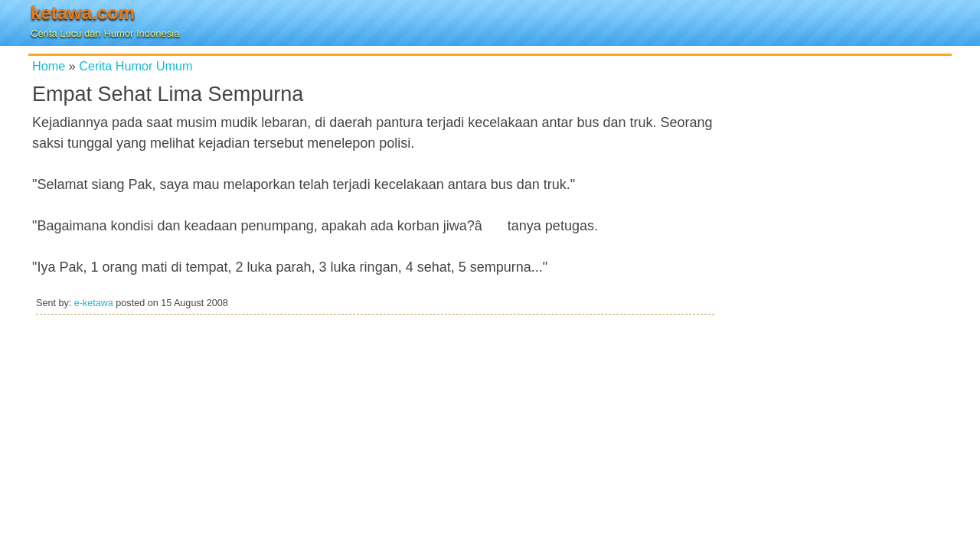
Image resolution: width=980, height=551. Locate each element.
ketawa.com (83, 13)
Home (49, 66)
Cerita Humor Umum (136, 66)
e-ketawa (94, 303)
